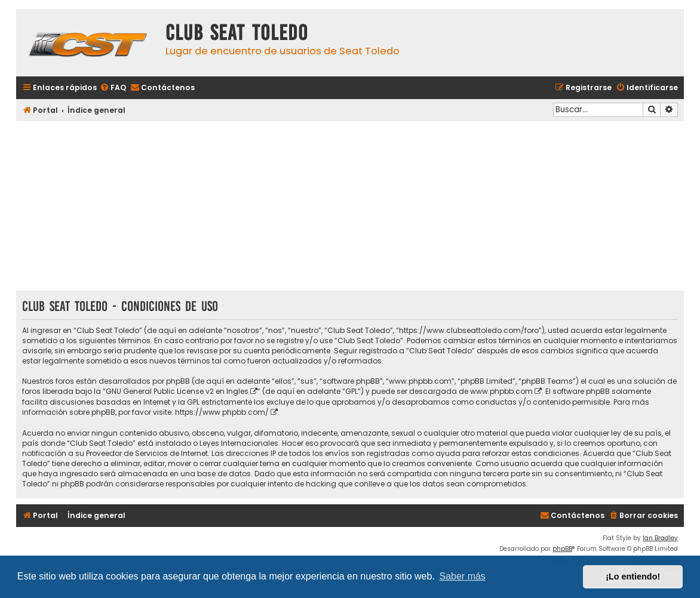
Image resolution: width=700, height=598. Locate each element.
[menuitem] (113, 88)
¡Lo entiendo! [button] (633, 577)
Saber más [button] (463, 576)
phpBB (562, 549)
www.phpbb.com (501, 391)
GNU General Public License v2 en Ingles (177, 391)
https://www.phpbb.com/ (222, 412)
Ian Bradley (660, 538)
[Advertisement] (350, 207)
